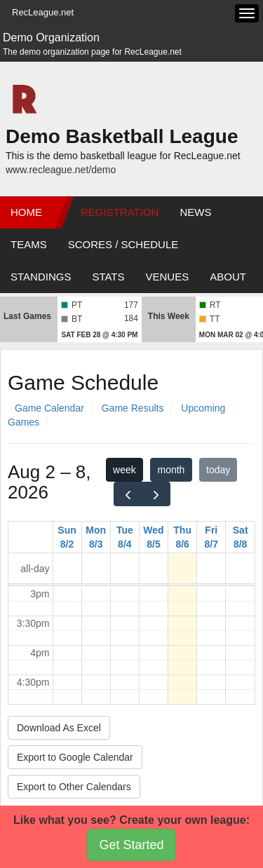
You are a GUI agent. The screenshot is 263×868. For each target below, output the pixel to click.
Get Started (131, 845)
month (171, 470)
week (124, 470)
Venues (168, 277)
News (195, 212)
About (228, 277)
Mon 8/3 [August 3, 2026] (96, 537)
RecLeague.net (43, 12)
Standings (41, 277)
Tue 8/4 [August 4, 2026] (125, 537)
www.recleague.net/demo (61, 170)
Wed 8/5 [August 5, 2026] (153, 537)
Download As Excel (59, 728)
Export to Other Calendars (74, 787)
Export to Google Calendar (75, 757)
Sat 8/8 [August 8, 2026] (241, 537)
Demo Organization (51, 38)
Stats (108, 277)
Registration (120, 212)
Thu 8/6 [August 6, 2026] (182, 537)
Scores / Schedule (123, 244)
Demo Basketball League (122, 136)
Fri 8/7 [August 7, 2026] (211, 537)
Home (26, 212)
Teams (29, 244)
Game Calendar (49, 408)
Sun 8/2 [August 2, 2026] (67, 537)
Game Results (133, 408)
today (218, 470)
